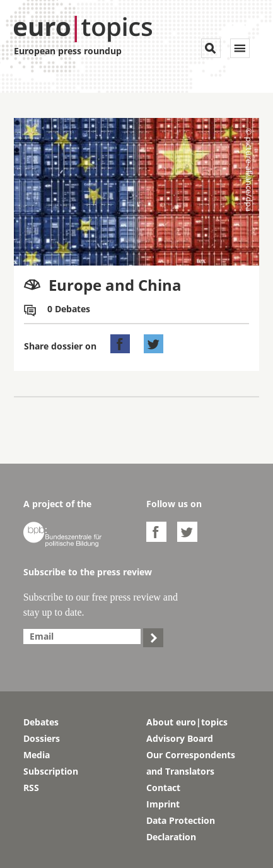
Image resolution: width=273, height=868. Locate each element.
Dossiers (42, 738)
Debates (41, 722)
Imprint (163, 804)
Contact (163, 788)
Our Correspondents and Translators (191, 763)
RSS (31, 788)
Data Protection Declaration (181, 829)
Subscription (51, 771)
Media (37, 755)
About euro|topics (187, 722)
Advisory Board (180, 738)
